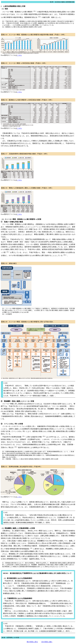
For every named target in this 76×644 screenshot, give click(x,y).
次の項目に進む (47, 642)
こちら (19, 55)
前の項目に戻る (32, 642)
